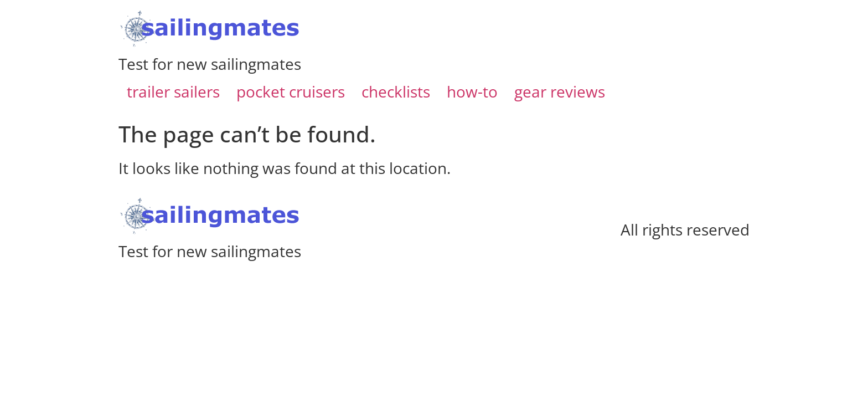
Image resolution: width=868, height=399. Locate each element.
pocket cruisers (291, 91)
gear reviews (560, 91)
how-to (472, 91)
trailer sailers (173, 91)
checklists (396, 91)
